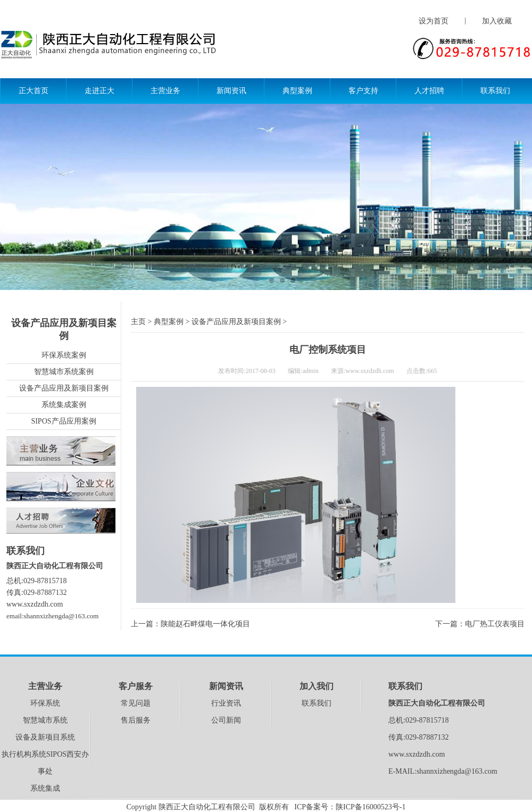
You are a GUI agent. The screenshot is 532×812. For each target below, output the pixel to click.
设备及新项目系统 (45, 737)
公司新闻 (226, 720)
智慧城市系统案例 (64, 372)
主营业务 (165, 91)
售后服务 (136, 720)
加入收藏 (497, 21)
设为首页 (434, 21)
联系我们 (495, 91)
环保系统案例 (64, 355)
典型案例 (297, 91)
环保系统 (45, 703)
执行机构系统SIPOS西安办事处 (45, 763)
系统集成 (45, 788)
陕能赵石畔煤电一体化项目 (205, 624)
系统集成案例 (64, 405)
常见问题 (136, 703)
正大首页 (34, 91)
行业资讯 (226, 703)
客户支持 (363, 91)
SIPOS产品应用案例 (63, 421)
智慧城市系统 (45, 720)
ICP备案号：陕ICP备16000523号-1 (350, 807)
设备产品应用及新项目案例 (64, 388)
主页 (138, 322)
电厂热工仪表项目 (495, 624)
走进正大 (99, 91)
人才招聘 (429, 91)
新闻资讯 (231, 91)
